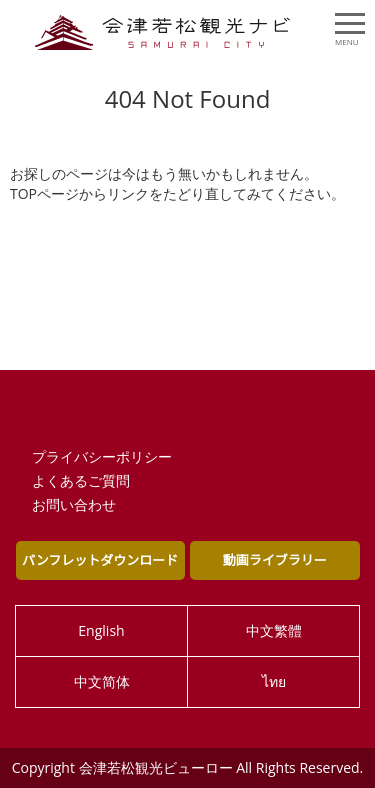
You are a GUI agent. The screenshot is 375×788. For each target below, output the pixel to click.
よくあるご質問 (81, 480)
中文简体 (102, 681)
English (101, 630)
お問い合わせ (74, 504)
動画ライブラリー (275, 560)
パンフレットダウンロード (100, 560)
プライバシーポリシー (102, 456)
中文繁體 (274, 630)
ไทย (274, 681)
